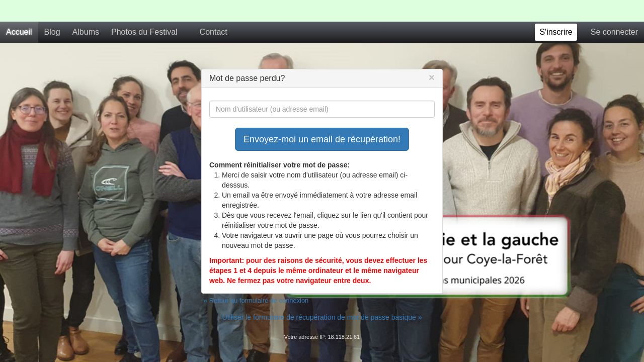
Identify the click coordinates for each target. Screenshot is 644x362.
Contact (214, 10)
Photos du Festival (144, 10)
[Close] (432, 56)
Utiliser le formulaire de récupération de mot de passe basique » (322, 296)
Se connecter (614, 10)
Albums (86, 10)
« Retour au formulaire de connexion (256, 279)
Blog (52, 10)
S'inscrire (556, 10)
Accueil (19, 10)
